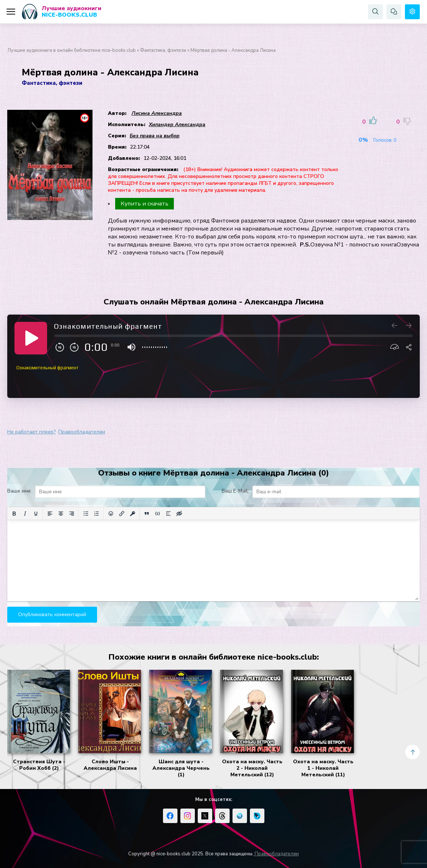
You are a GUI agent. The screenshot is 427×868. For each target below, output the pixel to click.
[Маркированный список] (86, 514)
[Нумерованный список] (97, 514)
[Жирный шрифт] (14, 514)
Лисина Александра (157, 113)
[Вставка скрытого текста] (179, 514)
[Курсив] (25, 514)
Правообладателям (82, 432)
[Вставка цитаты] (147, 514)
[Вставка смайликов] (111, 514)
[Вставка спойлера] (168, 514)
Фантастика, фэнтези (163, 50)
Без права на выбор (155, 136)
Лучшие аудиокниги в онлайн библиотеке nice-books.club (72, 50)
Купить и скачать (145, 204)
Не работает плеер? (32, 432)
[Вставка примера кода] (158, 514)
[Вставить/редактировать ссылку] (122, 514)
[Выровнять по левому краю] (50, 514)
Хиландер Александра (177, 124)
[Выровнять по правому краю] (72, 514)
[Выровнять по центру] (61, 514)
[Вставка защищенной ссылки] (133, 514)
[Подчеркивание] (36, 514)
